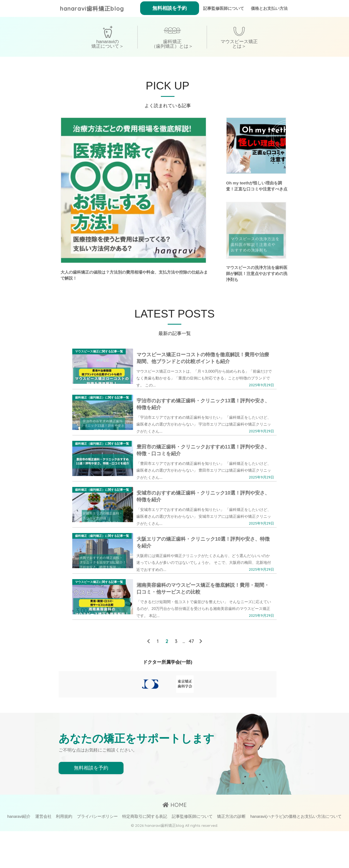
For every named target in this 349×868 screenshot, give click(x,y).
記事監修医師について (224, 8)
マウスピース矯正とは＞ (239, 44)
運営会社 (43, 854)
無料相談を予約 (170, 8)
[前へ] (148, 678)
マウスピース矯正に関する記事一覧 (99, 353)
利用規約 (64, 854)
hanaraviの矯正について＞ (108, 44)
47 (191, 678)
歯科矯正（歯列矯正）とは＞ (172, 44)
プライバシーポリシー (97, 854)
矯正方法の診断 (231, 854)
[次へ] (201, 678)
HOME (175, 842)
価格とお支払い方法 (269, 8)
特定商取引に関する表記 (145, 854)
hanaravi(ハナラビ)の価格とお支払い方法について (296, 854)
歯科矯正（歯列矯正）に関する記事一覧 (102, 405)
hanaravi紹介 (19, 854)
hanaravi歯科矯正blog (95, 8)
